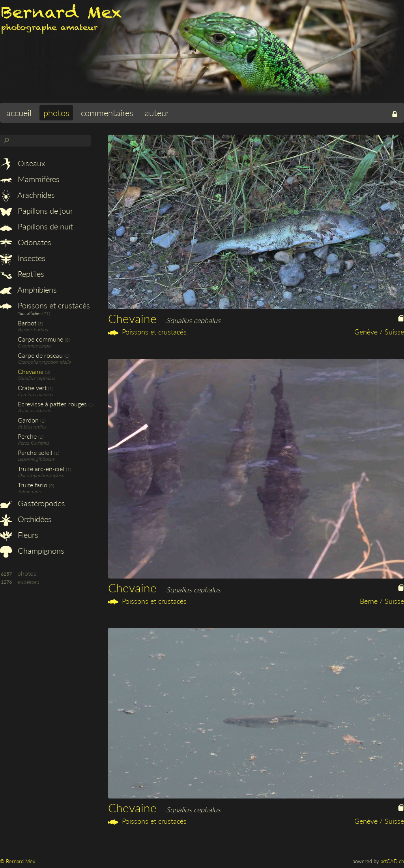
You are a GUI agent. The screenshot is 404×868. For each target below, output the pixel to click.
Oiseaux (22, 163)
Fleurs (19, 535)
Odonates (26, 242)
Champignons (32, 550)
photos (56, 113)
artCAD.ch (392, 861)
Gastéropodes (33, 503)
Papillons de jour (36, 210)
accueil (19, 113)
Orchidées (26, 519)
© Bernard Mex (18, 861)
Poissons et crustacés (45, 305)
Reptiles (22, 274)
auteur (157, 113)
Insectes (23, 258)
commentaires (107, 113)
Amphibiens (28, 289)
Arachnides (27, 195)
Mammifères (30, 179)
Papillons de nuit (36, 226)
